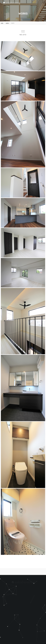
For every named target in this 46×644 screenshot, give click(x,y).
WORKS (7, 23)
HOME (2, 23)
